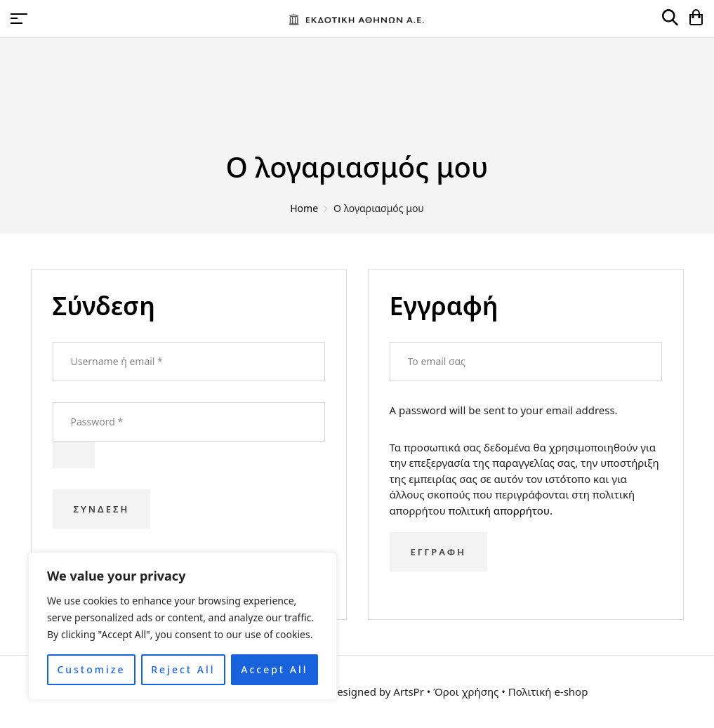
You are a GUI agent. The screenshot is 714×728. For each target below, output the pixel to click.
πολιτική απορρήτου (499, 510)
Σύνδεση (102, 509)
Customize (91, 669)
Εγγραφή (438, 552)
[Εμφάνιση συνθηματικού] (74, 455)
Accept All (274, 669)
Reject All (183, 669)
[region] (183, 626)
